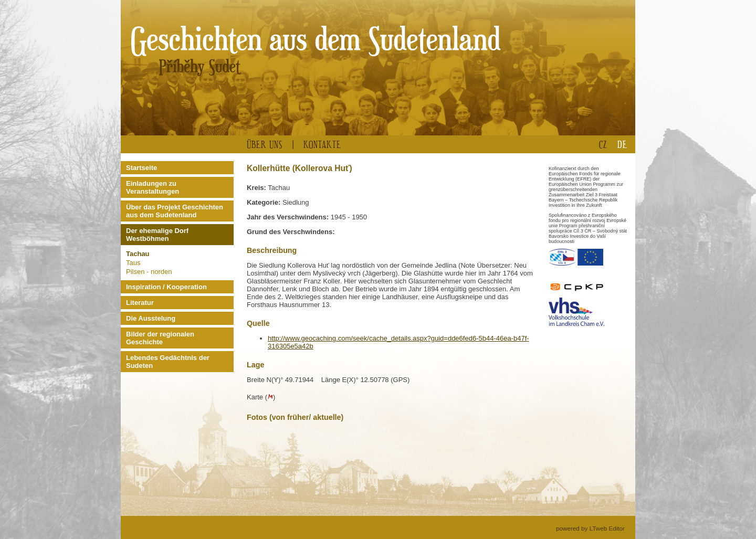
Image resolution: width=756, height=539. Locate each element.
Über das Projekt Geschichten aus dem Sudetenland (175, 211)
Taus (133, 263)
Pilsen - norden (149, 272)
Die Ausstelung (151, 318)
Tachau (138, 254)
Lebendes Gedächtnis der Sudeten (168, 362)
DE (622, 144)
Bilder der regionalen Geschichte (160, 338)
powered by (590, 528)
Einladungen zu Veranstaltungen (153, 187)
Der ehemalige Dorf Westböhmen (157, 235)
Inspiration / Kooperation (166, 287)
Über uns (265, 144)
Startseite (141, 168)
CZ (603, 144)
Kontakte (322, 144)
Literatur (140, 303)
